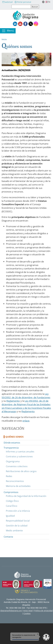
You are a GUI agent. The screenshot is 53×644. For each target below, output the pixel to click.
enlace (26, 421)
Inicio (4, 39)
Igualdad (10, 516)
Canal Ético (12, 506)
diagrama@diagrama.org (11, 611)
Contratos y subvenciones (19, 456)
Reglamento (13, 401)
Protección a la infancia (18, 511)
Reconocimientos (15, 481)
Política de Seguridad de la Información (26, 496)
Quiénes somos (14, 437)
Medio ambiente (14, 531)
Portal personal (23, 2)
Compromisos (11, 492)
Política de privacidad (43, 611)
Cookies (27, 614)
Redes (9, 476)
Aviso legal (28, 611)
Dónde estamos (12, 443)
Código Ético (12, 501)
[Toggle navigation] (8, 31)
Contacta (8, 537)
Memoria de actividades (18, 486)
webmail (7, 2)
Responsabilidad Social (18, 521)
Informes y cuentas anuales (20, 452)
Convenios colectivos (17, 466)
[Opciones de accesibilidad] (46, 637)
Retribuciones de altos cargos (21, 471)
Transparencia (11, 448)
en (49, 2)
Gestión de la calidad (17, 526)
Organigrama (13, 461)
